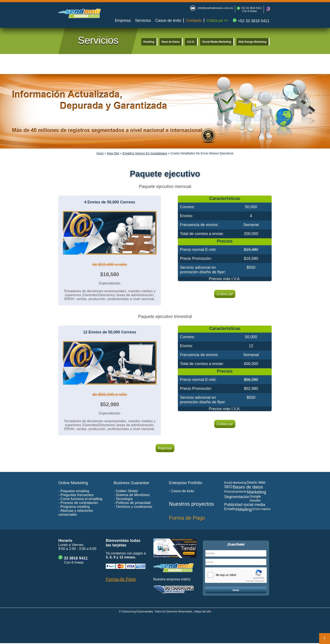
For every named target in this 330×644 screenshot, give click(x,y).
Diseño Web (256, 483)
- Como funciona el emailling (80, 499)
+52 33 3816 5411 (251, 8)
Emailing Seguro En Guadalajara (145, 153)
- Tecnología (123, 499)
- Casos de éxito (182, 491)
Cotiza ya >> (217, 20)
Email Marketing (235, 483)
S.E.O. (191, 42)
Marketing (257, 492)
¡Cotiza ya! (225, 294)
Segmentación (237, 497)
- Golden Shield (126, 491)
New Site (113, 153)
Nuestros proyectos (191, 504)
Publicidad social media (245, 505)
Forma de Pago (187, 518)
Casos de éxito (168, 20)
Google (255, 496)
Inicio (100, 153)
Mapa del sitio (203, 612)
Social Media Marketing (217, 42)
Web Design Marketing (253, 42)
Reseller (255, 500)
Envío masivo (261, 509)
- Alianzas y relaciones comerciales (76, 513)
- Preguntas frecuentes (76, 495)
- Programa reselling (74, 507)
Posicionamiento (235, 492)
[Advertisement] (165, 629)
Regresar (165, 448)
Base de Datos (171, 42)
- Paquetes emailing (74, 491)
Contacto (194, 20)
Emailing (149, 42)
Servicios (143, 20)
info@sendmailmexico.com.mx (215, 8)
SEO (228, 487)
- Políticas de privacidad (132, 503)
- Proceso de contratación (78, 503)
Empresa (123, 20)
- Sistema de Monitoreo (132, 495)
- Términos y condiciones (133, 507)
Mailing (245, 509)
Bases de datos (248, 487)
